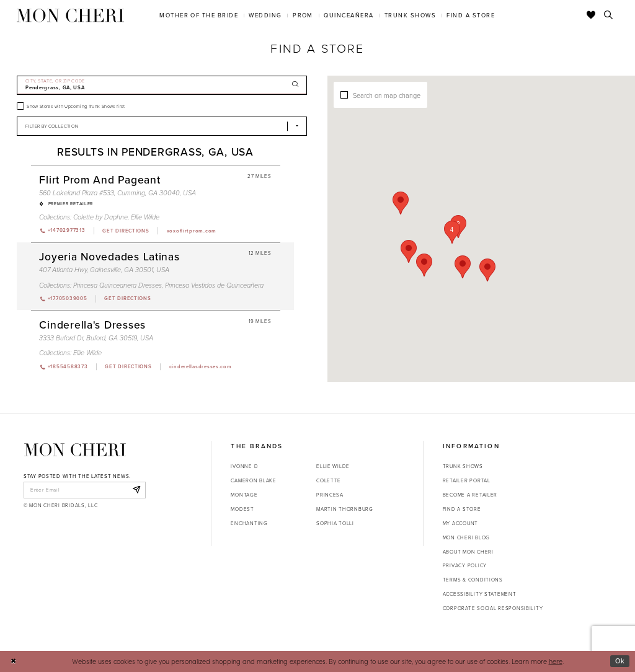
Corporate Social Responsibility (493, 608)
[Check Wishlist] (591, 15)
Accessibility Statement (480, 594)
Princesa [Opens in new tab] (330, 495)
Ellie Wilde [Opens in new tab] (333, 466)
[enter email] (85, 490)
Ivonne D (244, 466)
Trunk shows (463, 466)
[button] (462, 222)
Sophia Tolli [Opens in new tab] (335, 523)
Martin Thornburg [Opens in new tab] (345, 509)
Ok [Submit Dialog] (620, 661)
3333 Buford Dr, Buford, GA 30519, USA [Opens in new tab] (96, 338)
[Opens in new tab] (125, 231)
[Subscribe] (136, 490)
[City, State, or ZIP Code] (162, 85)
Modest (242, 509)
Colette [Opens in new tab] (329, 480)
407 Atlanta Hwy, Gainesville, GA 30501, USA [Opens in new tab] (104, 270)
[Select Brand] (162, 126)
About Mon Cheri (468, 552)
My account (460, 523)
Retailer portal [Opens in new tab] (467, 480)
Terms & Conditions (473, 580)
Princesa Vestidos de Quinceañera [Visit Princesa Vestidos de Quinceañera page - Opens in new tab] (214, 285)
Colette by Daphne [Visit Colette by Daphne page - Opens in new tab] (100, 217)
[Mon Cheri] (75, 450)
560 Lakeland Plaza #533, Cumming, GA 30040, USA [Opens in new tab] (118, 193)
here (556, 661)
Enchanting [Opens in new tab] (249, 523)
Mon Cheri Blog (466, 537)
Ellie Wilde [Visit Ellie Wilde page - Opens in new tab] (145, 217)
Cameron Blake (253, 480)
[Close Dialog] (13, 661)
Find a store (462, 509)
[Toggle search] (609, 15)
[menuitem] (199, 15)
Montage (244, 495)
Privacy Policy (465, 565)
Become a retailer (470, 495)
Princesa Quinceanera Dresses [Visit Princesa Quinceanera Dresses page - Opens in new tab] (118, 285)
